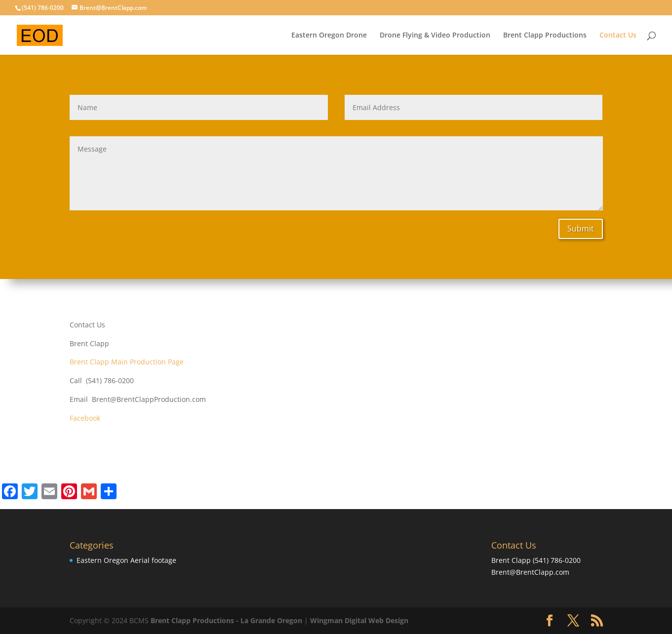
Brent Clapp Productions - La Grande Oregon (226, 620)
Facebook (85, 418)
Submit (581, 229)
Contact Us (618, 36)
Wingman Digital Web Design (359, 620)
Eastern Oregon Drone (329, 36)
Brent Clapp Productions (545, 36)
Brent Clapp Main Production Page (127, 362)
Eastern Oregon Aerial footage (126, 560)
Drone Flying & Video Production (435, 36)
